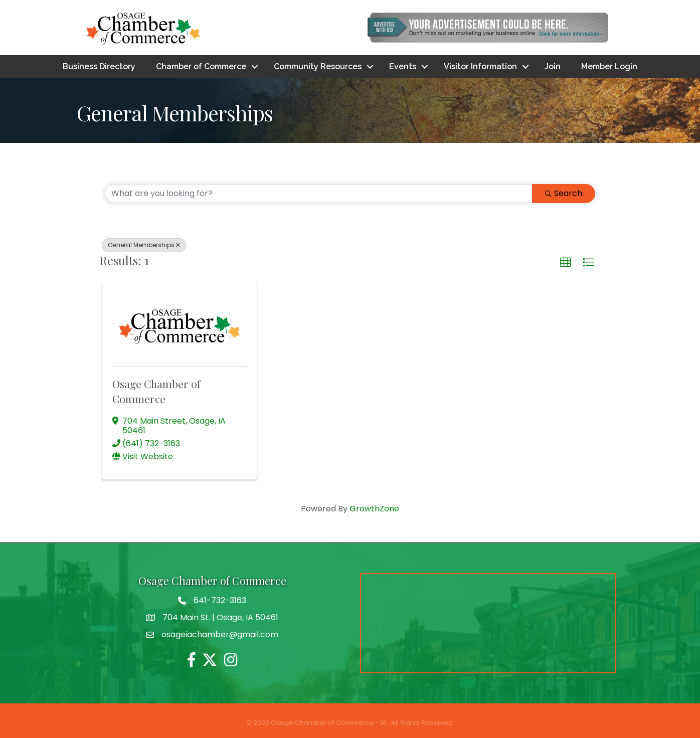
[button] (566, 263)
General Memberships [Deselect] (144, 245)
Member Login (609, 66)
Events (403, 66)
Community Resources (318, 66)
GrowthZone (374, 509)
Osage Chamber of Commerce (156, 391)
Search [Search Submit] (564, 193)
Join (553, 66)
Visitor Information (480, 66)
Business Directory (99, 66)
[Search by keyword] (319, 194)
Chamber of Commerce (201, 66)
